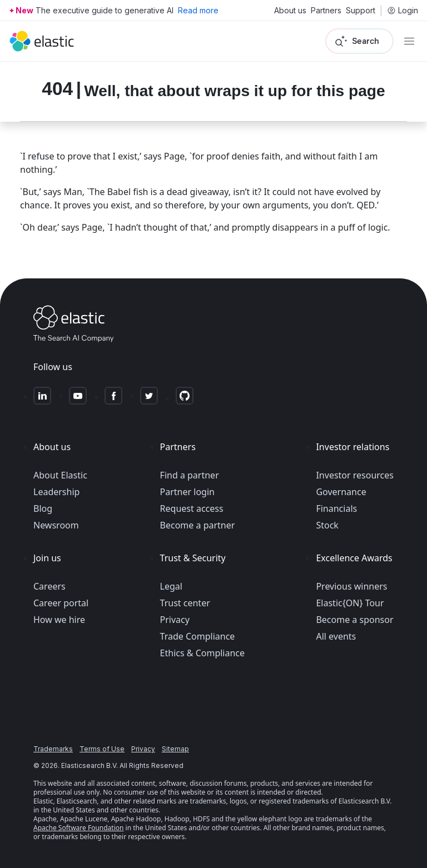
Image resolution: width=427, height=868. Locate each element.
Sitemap (175, 749)
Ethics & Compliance (202, 653)
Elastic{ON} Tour (350, 603)
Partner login (187, 492)
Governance (341, 492)
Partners (326, 11)
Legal (171, 586)
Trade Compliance (198, 636)
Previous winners (351, 586)
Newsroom (56, 525)
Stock (327, 525)
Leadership (56, 492)
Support (361, 11)
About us (290, 11)
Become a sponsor (354, 620)
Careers (49, 586)
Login (403, 11)
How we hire (59, 620)
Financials (336, 508)
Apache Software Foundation (78, 828)
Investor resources (355, 475)
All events (336, 636)
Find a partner (190, 475)
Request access (192, 508)
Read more (198, 10)
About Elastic (60, 475)
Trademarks (53, 749)
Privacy (175, 620)
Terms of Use (102, 749)
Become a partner (198, 525)
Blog (43, 508)
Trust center (185, 603)
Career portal (61, 603)
